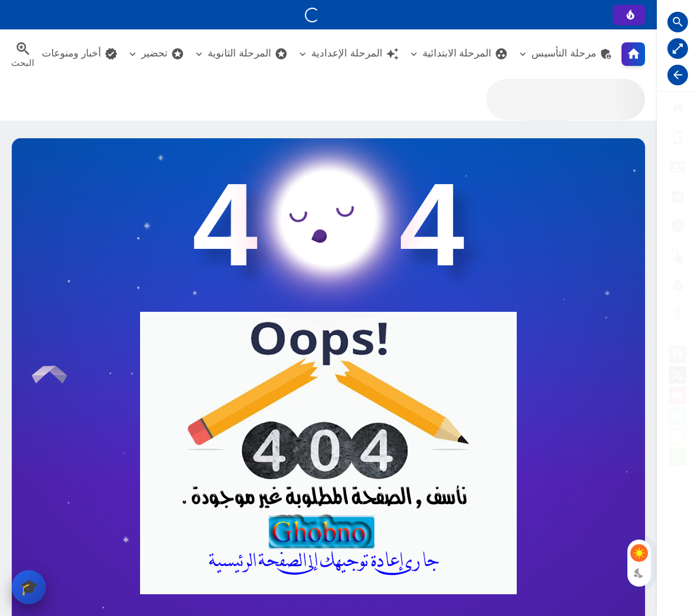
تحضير (163, 54)
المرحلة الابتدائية (466, 54)
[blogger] (677, 439)
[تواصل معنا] (677, 255)
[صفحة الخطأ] (677, 314)
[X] (677, 377)
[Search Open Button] (678, 22)
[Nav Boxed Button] (678, 49)
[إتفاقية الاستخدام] (677, 196)
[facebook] (677, 356)
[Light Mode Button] (639, 553)
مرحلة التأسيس (572, 54)
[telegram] (677, 418)
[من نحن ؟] (677, 137)
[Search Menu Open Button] (23, 54)
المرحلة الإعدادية (355, 54)
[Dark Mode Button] (639, 573)
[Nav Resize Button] (678, 75)
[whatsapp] (677, 459)
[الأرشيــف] (677, 226)
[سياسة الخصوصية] (677, 167)
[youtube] (677, 397)
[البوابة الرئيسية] (677, 108)
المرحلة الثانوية (248, 54)
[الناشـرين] (677, 284)
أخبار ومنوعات (80, 54)
